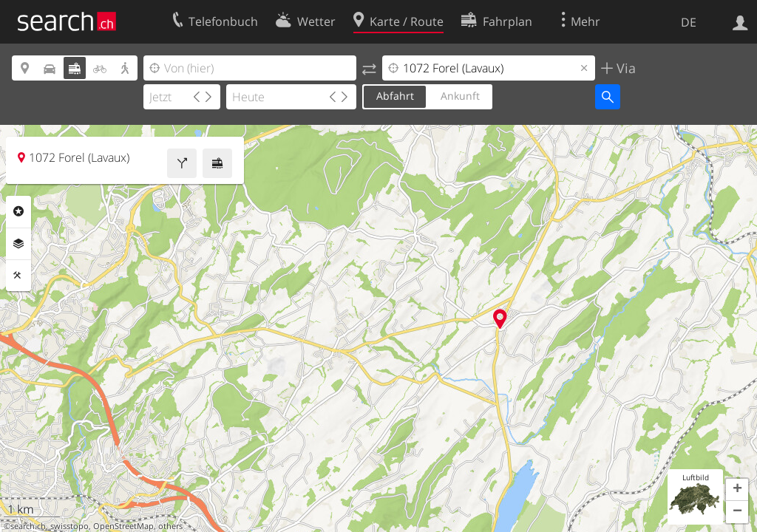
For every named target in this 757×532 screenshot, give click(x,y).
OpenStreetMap (123, 526)
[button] (737, 490)
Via (624, 68)
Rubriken (18, 211)
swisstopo (69, 526)
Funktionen (18, 276)
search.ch (28, 526)
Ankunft (460, 96)
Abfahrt (395, 96)
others (170, 526)
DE (689, 22)
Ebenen (18, 244)
